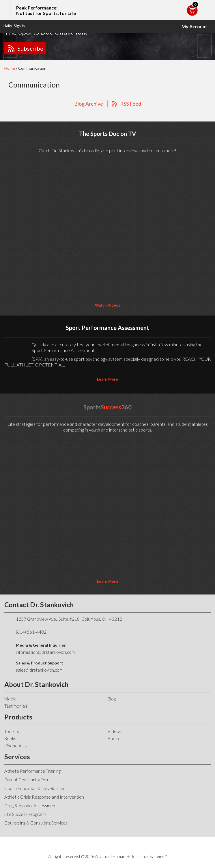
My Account (194, 26)
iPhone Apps (16, 746)
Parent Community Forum (28, 780)
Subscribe (30, 48)
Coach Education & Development (36, 788)
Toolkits (12, 731)
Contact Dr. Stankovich (39, 605)
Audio (113, 738)
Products (18, 717)
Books (10, 738)
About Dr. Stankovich (36, 684)
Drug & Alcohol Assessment (31, 806)
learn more (108, 379)
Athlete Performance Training (32, 771)
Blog (112, 699)
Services (17, 757)
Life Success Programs (25, 814)
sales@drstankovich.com (39, 670)
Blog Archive (89, 104)
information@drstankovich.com (45, 652)
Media (10, 699)
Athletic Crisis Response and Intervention (44, 797)
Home (10, 68)
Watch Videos (108, 305)
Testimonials (16, 706)
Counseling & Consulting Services (36, 823)
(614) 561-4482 (31, 632)
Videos (114, 731)
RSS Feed (131, 104)
